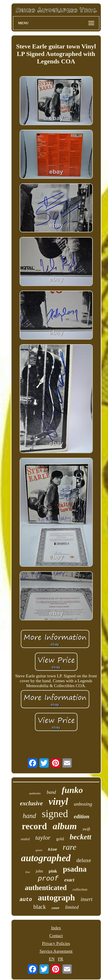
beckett (80, 837)
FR (60, 959)
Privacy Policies (56, 943)
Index (56, 928)
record (34, 826)
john (39, 871)
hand (29, 816)
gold (60, 839)
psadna (75, 869)
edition (82, 816)
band (51, 792)
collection (80, 889)
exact (69, 880)
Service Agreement (56, 951)
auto (26, 900)
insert (87, 899)
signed (55, 814)
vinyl (58, 801)
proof (48, 879)
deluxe (84, 860)
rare (70, 847)
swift (86, 829)
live (28, 872)
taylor (43, 837)
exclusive (31, 803)
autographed (46, 858)
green (39, 850)
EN (52, 959)
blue (53, 850)
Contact (56, 936)
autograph (56, 898)
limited (72, 907)
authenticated (46, 888)
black (40, 907)
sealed (25, 839)
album (65, 826)
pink (53, 871)
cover (55, 908)
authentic (35, 793)
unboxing (83, 804)
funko (72, 790)
